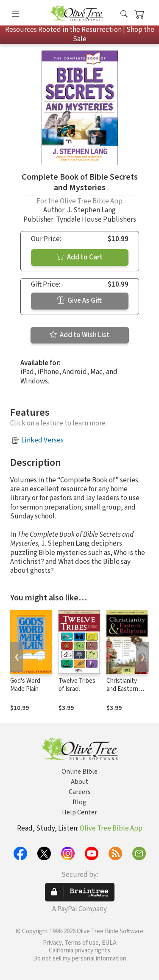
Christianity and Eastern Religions (122, 689)
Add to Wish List (79, 335)
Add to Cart (80, 257)
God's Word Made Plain (25, 685)
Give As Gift (79, 301)
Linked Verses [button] (42, 440)
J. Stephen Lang (91, 210)
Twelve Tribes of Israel (77, 685)
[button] (124, 14)
